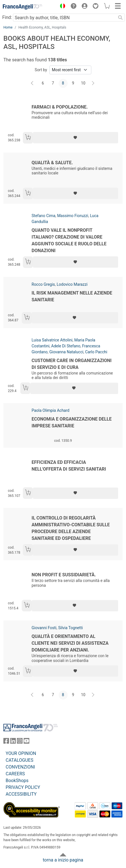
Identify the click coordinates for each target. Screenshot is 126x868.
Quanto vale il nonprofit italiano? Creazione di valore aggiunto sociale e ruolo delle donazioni (69, 240)
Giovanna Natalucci (66, 352)
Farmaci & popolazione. (60, 107)
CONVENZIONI (20, 767)
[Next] (93, 83)
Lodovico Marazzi (72, 284)
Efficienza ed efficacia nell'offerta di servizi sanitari (69, 466)
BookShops (17, 781)
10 (83, 83)
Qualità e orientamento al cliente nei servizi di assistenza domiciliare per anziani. (70, 643)
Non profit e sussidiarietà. (64, 575)
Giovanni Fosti (44, 628)
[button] (61, 7)
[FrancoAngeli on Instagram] (20, 742)
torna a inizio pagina (63, 860)
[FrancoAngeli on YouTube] (26, 742)
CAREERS (15, 774)
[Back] (33, 83)
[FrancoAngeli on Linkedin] (13, 742)
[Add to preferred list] (76, 138)
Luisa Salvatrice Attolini (52, 340)
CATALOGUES (19, 760)
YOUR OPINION (21, 753)
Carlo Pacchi (96, 352)
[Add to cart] (28, 138)
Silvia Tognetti (70, 628)
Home (8, 27)
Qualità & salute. (52, 163)
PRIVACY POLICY (23, 787)
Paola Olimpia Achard (50, 410)
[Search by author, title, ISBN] (64, 18)
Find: (7, 17)
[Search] (120, 18)
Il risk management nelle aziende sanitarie (72, 296)
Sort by (41, 70)
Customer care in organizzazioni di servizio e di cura (72, 364)
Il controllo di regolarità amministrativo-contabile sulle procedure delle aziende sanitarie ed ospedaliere (71, 528)
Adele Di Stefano (66, 346)
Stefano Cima (43, 216)
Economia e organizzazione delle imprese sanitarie (72, 422)
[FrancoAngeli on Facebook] (6, 742)
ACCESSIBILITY (21, 794)
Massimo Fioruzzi (73, 216)
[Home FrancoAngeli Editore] (23, 7)
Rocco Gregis (43, 284)
